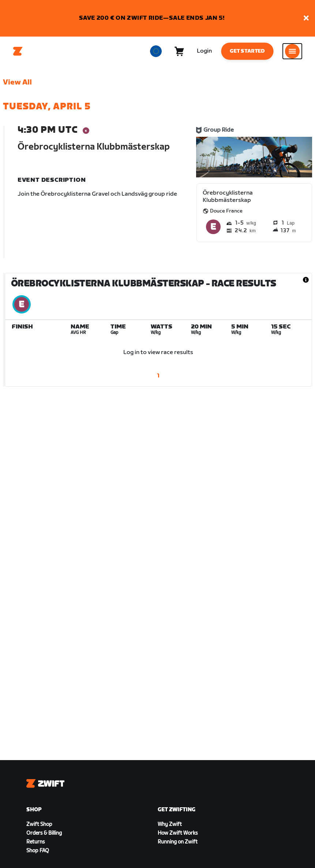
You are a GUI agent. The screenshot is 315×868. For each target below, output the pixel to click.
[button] (306, 18)
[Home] (18, 51)
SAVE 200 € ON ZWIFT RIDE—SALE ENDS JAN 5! (152, 18)
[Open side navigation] (292, 51)
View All (17, 82)
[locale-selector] (156, 51)
